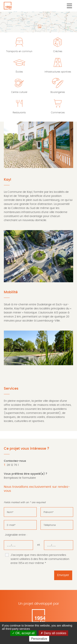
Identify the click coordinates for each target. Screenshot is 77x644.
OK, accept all (23, 633)
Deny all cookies (53, 633)
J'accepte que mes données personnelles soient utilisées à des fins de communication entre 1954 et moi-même (40, 559)
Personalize (39, 639)
